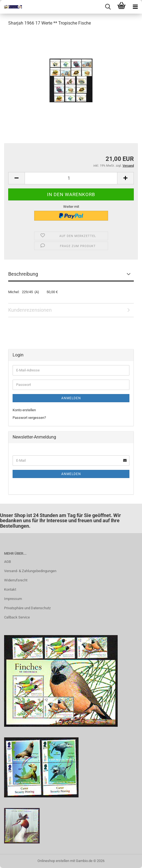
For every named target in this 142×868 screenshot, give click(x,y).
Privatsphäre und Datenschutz (27, 608)
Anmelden (71, 398)
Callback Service (17, 617)
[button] (16, 178)
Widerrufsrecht (16, 580)
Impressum (13, 599)
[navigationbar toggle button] (135, 7)
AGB (8, 562)
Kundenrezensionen (30, 310)
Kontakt (10, 589)
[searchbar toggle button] (108, 7)
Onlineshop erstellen (53, 861)
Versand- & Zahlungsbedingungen (30, 571)
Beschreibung (23, 274)
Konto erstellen (24, 410)
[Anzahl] (71, 178)
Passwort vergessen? (29, 418)
